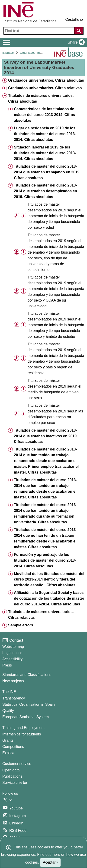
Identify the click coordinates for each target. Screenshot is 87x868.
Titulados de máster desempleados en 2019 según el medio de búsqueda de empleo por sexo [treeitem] (54, 389)
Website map (13, 647)
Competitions (13, 747)
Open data (11, 770)
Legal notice (12, 653)
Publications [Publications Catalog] (12, 776)
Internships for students (22, 734)
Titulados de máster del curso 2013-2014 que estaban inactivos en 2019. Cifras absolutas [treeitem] (46, 436)
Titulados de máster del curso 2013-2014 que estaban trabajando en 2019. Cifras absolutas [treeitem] (47, 172)
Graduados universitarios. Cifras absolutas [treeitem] (46, 80)
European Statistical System (26, 717)
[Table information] (24, 216)
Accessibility (12, 659)
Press (7, 665)
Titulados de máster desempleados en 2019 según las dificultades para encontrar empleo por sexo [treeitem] (55, 414)
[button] (75, 42)
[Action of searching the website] (79, 31)
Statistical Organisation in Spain (29, 704)
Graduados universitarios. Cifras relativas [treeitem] (45, 88)
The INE (9, 692)
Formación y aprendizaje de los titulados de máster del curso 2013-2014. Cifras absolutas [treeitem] (45, 560)
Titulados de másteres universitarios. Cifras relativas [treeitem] (41, 615)
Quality (8, 711)
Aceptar (50, 862)
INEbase (8, 53)
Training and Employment (23, 728)
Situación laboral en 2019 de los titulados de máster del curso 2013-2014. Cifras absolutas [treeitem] (45, 153)
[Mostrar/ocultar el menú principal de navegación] (7, 42)
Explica (8, 753)
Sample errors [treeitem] (21, 625)
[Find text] (39, 31)
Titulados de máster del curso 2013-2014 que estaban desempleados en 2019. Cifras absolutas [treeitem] (45, 191)
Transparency (14, 698)
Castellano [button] (74, 19)
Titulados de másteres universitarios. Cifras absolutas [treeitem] (41, 98)
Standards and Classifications (27, 675)
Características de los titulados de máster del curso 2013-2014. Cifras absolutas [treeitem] (44, 115)
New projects (13, 681)
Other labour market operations (40, 53)
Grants (8, 740)
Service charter (15, 783)
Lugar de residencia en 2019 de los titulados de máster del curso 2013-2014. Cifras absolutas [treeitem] (45, 134)
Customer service (17, 764)
